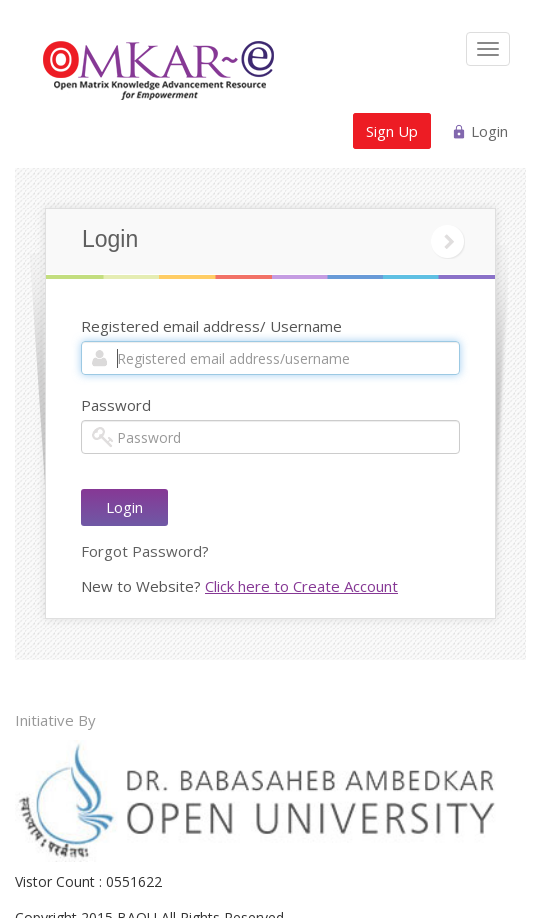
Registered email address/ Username (211, 326)
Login (489, 131)
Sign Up (392, 131)
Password (116, 405)
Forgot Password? (145, 551)
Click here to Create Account (301, 586)
